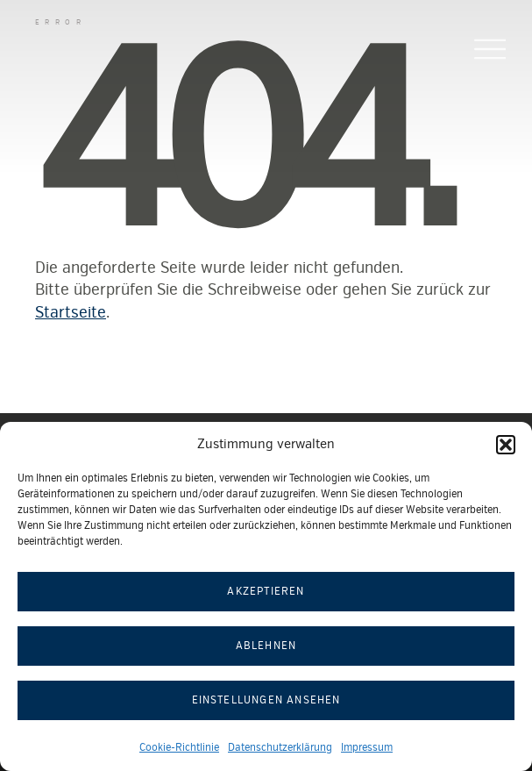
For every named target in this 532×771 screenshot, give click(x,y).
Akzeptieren (266, 592)
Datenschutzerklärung (280, 748)
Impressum (367, 748)
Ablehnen (266, 646)
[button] (506, 445)
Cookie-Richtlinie (179, 748)
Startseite (71, 312)
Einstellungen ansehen (266, 700)
